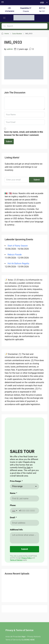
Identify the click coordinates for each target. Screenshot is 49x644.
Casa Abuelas (17, 34)
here (14, 500)
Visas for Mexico (32, 538)
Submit (9, 142)
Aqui (24, 491)
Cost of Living (31, 530)
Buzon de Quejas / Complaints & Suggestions (25, 602)
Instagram (31, 575)
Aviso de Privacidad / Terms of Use (24, 598)
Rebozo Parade (15, 255)
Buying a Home (12, 530)
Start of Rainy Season (18, 246)
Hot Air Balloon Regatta (18, 263)
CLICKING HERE (28, 495)
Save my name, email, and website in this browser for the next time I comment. (24, 133)
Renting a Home (12, 534)
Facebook (18, 575)
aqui (33, 505)
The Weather (31, 534)
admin (10, 49)
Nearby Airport (11, 538)
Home (7, 34)
